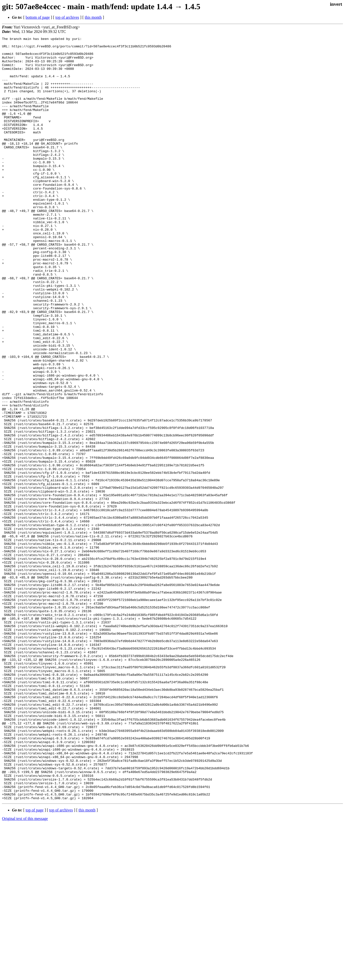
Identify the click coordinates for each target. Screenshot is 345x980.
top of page (35, 963)
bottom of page (38, 17)
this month (93, 17)
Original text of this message (25, 971)
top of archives (67, 17)
